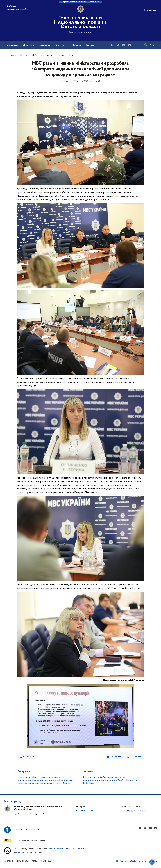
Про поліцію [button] (12, 45)
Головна (12, 55)
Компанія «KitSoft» (128, 861)
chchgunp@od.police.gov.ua (135, 811)
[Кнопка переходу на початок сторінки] (151, 862)
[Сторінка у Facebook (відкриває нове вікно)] (112, 45)
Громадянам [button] (45, 45)
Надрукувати (28, 757)
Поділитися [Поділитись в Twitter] (136, 757)
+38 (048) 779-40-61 (85, 811)
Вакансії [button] (77, 45)
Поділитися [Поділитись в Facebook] (117, 757)
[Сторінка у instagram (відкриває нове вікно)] (130, 45)
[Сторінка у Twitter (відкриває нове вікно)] (118, 45)
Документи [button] (62, 45)
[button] (15, 802)
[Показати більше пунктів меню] (109, 45)
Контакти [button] (90, 45)
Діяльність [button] (29, 45)
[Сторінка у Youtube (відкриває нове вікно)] (124, 45)
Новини (24, 55)
